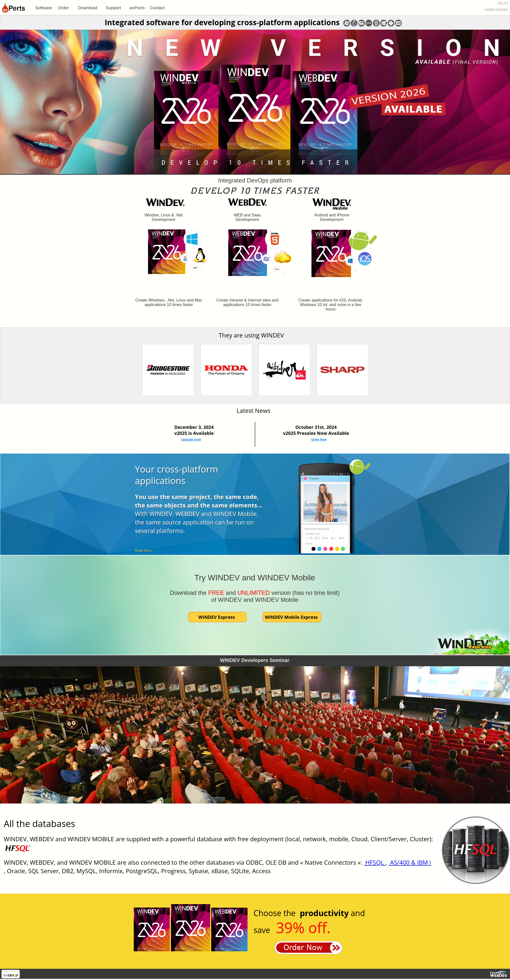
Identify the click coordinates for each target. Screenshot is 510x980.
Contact (157, 8)
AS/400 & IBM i (410, 862)
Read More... (145, 551)
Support (113, 8)
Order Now (319, 440)
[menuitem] (44, 8)
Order (63, 8)
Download (87, 8)
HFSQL (375, 862)
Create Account (496, 9)
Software (44, 8)
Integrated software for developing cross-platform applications (222, 22)
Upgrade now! (191, 440)
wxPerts (137, 8)
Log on (502, 3)
